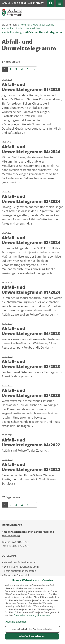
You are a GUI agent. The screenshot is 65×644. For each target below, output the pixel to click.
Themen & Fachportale (17, 575)
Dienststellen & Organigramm (21, 567)
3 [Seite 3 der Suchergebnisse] (16, 69)
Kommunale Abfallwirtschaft (36, 25)
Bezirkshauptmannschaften (20, 571)
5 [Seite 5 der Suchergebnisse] (28, 69)
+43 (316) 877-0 (21, 542)
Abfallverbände (12, 28)
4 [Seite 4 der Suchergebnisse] (22, 69)
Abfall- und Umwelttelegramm (42, 32)
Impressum (44, 615)
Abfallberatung (12, 32)
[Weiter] (34, 69)
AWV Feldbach (33, 28)
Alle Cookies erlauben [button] (32, 636)
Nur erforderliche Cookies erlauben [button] (32, 629)
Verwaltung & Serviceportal (20, 562)
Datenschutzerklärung (25, 615)
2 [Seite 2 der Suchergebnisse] (10, 69)
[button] (16, 622)
